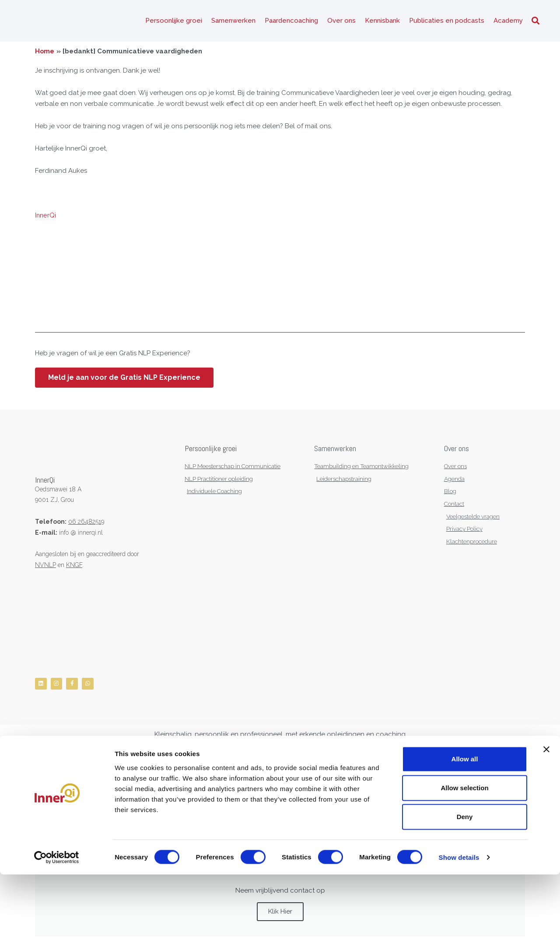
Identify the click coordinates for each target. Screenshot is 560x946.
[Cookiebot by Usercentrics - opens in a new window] (57, 929)
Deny (465, 888)
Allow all (465, 830)
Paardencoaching (291, 22)
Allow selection (464, 859)
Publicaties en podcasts (447, 22)
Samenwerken (233, 22)
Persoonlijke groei (174, 22)
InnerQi (46, 218)
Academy (508, 22)
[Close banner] (546, 821)
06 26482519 (86, 524)
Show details (459, 929)
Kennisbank (382, 22)
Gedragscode (153, 772)
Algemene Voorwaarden (104, 772)
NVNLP (45, 567)
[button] (535, 22)
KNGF (74, 567)
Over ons (341, 22)
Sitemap (183, 772)
